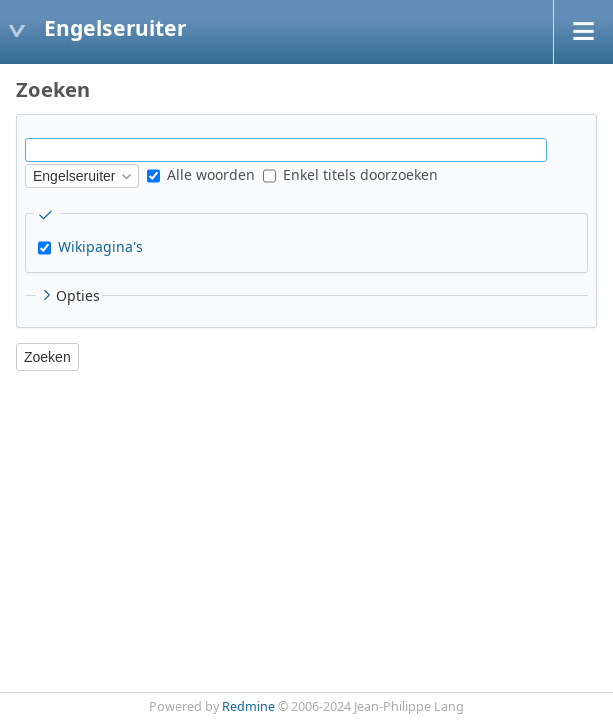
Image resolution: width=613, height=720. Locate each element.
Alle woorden (201, 174)
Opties (69, 295)
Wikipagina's (100, 246)
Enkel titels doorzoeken (350, 174)
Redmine (248, 706)
